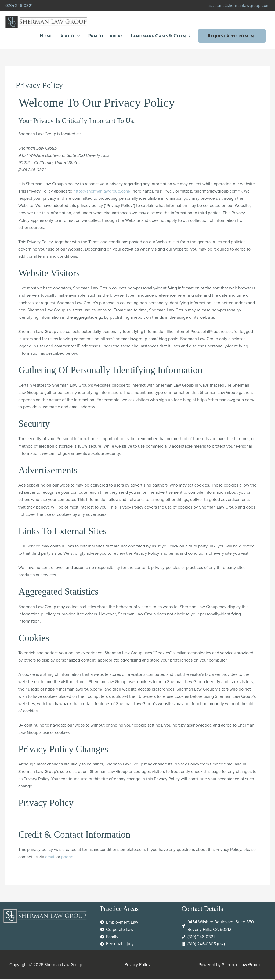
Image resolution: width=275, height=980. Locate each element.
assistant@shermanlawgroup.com (238, 5)
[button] (232, 36)
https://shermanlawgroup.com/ (102, 192)
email (50, 858)
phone (67, 858)
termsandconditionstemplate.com (114, 850)
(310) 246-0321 (19, 5)
